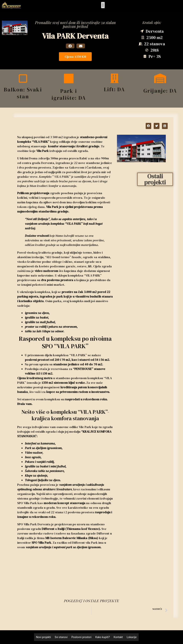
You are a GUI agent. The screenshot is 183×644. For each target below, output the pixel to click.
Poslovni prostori (81, 637)
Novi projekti (43, 637)
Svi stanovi (61, 637)
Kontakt (118, 637)
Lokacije (132, 637)
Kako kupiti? (103, 637)
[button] (103, 5)
